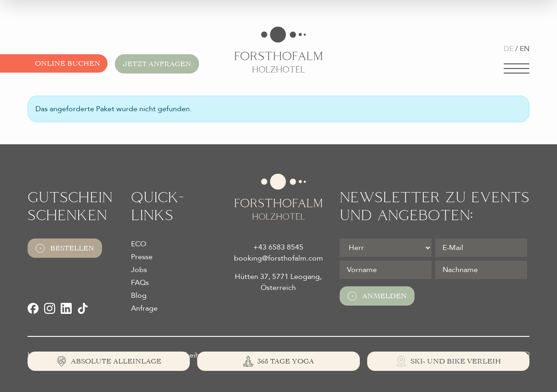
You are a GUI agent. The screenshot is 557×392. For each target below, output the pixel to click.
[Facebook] (33, 308)
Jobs (139, 270)
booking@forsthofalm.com (278, 258)
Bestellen (65, 248)
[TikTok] (83, 308)
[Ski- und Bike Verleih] (448, 361)
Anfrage (144, 308)
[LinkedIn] (66, 308)
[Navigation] (517, 68)
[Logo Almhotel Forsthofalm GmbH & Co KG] (278, 50)
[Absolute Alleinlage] (109, 361)
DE (509, 49)
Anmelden (377, 296)
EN (525, 49)
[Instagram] (50, 308)
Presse (142, 257)
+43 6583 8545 (278, 247)
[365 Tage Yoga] (278, 361)
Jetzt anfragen (157, 64)
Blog (139, 295)
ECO (139, 244)
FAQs (140, 283)
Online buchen (68, 63)
